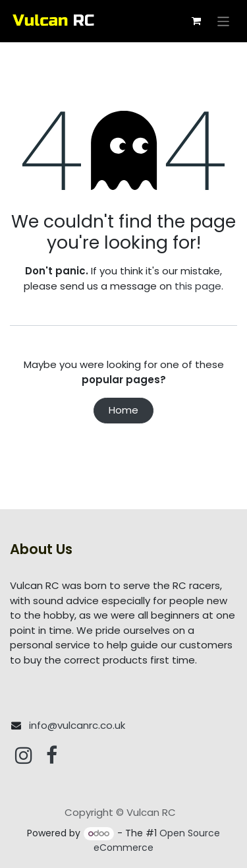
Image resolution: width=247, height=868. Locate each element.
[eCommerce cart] (196, 21)
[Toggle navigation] (224, 21)
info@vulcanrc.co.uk (77, 725)
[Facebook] (52, 755)
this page (198, 286)
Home (123, 410)
